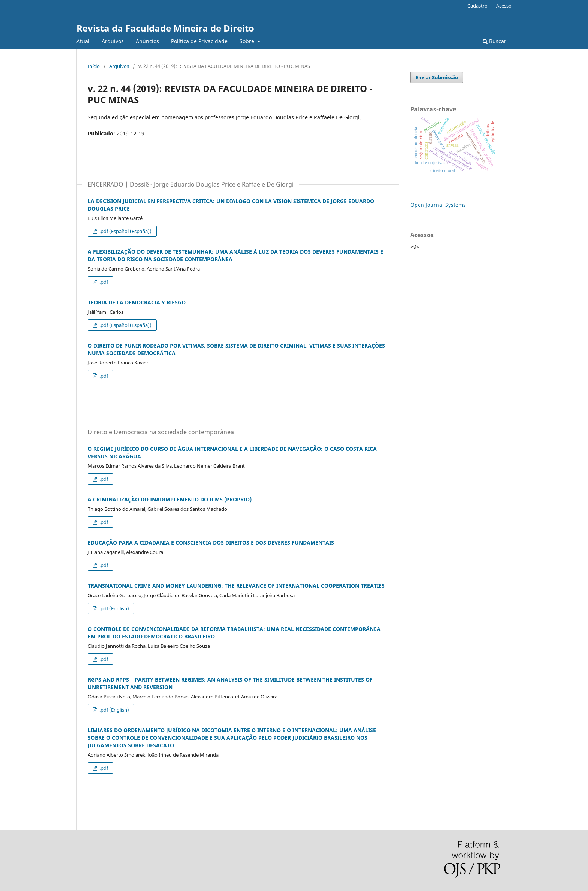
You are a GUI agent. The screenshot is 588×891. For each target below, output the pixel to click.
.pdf (103, 282)
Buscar (494, 41)
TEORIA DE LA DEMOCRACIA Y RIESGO (137, 302)
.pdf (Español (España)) (125, 231)
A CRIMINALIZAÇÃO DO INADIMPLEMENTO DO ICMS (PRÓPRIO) (170, 499)
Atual (83, 41)
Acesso (504, 6)
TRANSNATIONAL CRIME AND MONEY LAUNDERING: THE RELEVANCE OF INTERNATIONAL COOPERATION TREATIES (236, 586)
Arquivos (113, 41)
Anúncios (147, 41)
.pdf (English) (114, 608)
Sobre (248, 41)
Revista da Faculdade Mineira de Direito (165, 28)
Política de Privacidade (199, 41)
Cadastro (477, 6)
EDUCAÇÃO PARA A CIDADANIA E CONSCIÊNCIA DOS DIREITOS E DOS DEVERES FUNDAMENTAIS (211, 543)
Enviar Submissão (437, 77)
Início (94, 66)
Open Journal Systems (438, 205)
